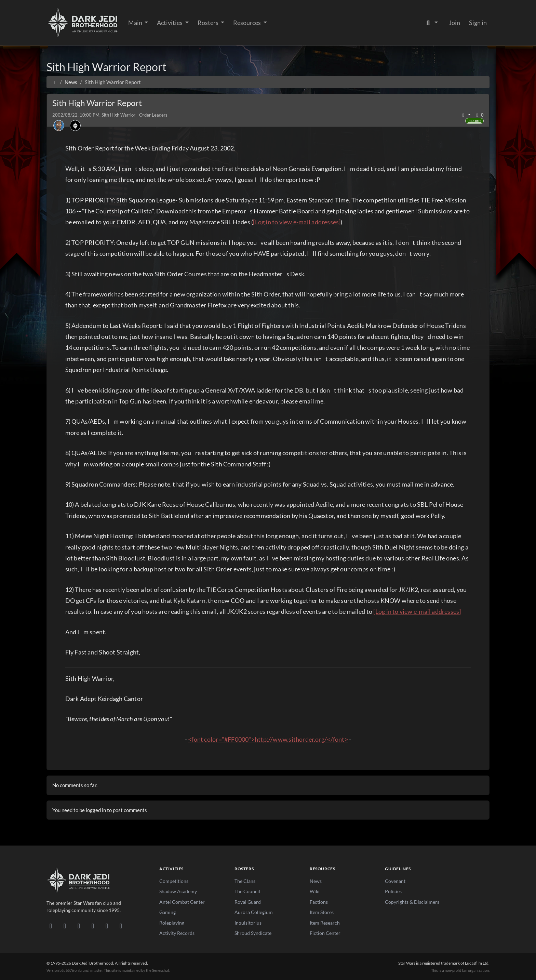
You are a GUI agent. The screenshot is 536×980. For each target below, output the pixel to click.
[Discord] (51, 926)
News (316, 881)
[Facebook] (79, 926)
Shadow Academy (178, 891)
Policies (393, 891)
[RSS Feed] (121, 926)
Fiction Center (325, 933)
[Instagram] (93, 926)
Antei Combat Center (182, 902)
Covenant (395, 881)
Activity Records (177, 933)
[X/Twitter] (107, 926)
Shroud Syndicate (253, 933)
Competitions (174, 881)
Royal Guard (248, 902)
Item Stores (322, 912)
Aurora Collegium (254, 912)
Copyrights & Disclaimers (412, 902)
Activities (170, 23)
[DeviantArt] (65, 926)
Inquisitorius (248, 923)
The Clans (245, 881)
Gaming (167, 912)
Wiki (315, 891)
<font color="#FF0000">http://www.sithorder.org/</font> (268, 739)
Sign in (478, 23)
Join (454, 23)
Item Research (325, 923)
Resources (247, 23)
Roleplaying (172, 923)
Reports (474, 121)
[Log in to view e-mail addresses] (297, 222)
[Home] (54, 82)
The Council (247, 891)
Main (136, 23)
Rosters (209, 23)
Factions (319, 902)
